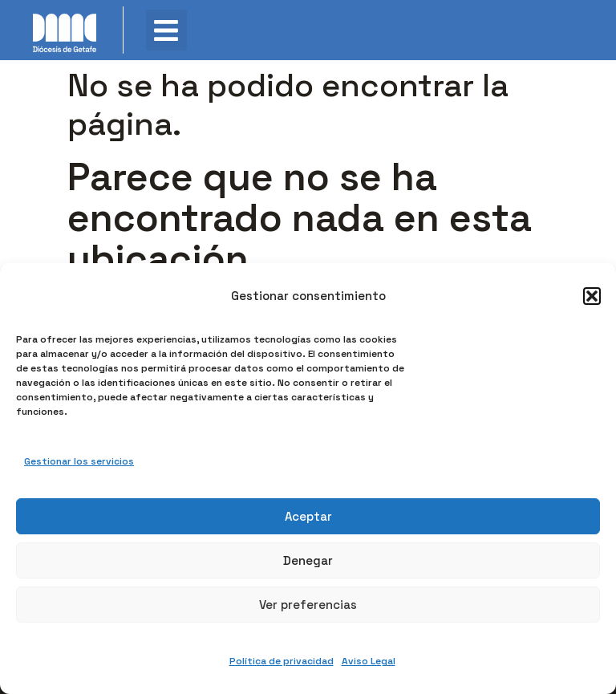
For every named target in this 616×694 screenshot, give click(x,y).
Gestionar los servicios (79, 461)
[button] (592, 296)
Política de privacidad (282, 661)
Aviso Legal (369, 661)
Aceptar (308, 516)
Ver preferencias (308, 605)
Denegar (308, 560)
